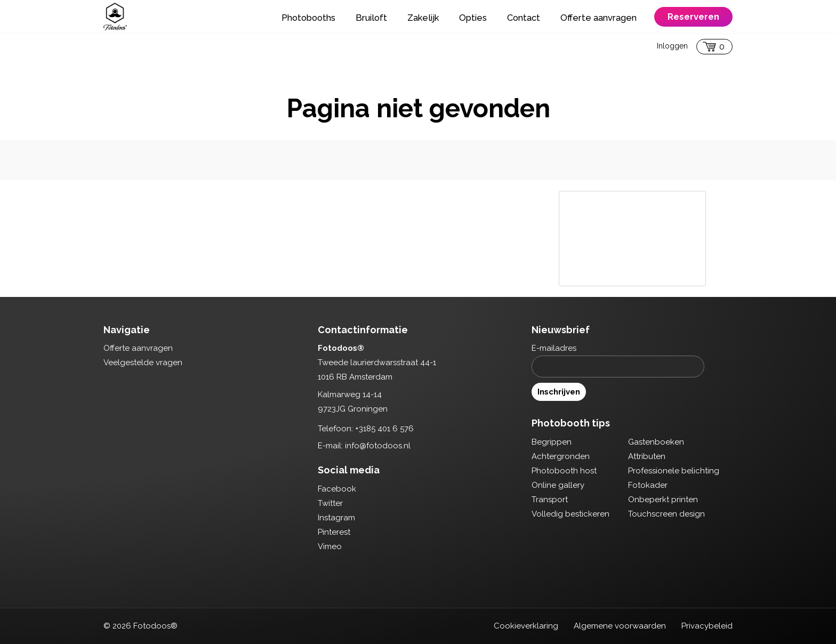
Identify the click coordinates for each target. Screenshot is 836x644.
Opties (473, 18)
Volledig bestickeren (570, 514)
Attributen (647, 456)
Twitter (330, 503)
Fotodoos (115, 17)
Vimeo (330, 546)
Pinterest (334, 532)
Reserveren (693, 17)
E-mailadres (554, 348)
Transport (550, 500)
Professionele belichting (674, 471)
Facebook (337, 489)
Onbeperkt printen (663, 500)
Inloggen (672, 46)
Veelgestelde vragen (143, 363)
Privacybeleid (707, 626)
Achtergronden (561, 456)
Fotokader (648, 485)
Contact (524, 18)
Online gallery (558, 485)
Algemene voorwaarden (620, 626)
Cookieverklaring (526, 626)
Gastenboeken (656, 442)
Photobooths (308, 18)
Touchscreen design (666, 514)
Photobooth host (564, 471)
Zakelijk (423, 18)
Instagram (336, 518)
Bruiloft (371, 18)
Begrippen (552, 442)
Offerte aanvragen (598, 18)
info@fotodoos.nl (378, 446)
